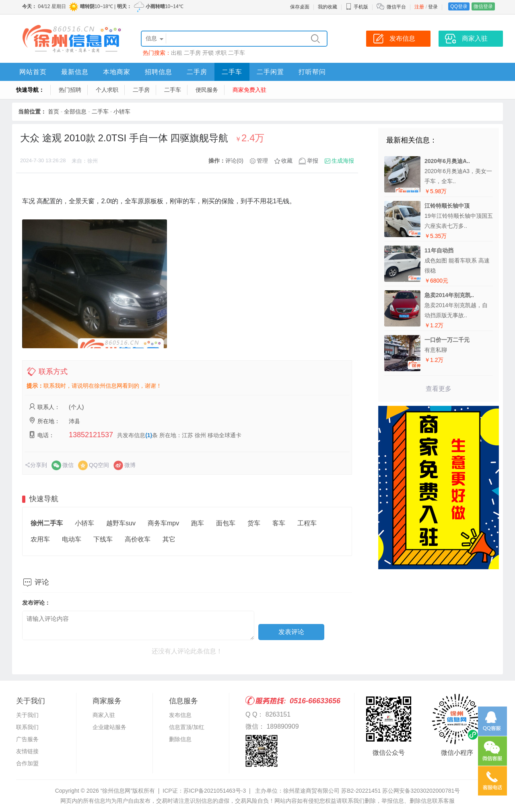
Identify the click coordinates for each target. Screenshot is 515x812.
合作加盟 (27, 763)
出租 (177, 53)
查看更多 (439, 389)
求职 (221, 53)
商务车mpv (163, 523)
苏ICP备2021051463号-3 (215, 791)
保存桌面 (300, 7)
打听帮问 (312, 72)
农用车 (40, 539)
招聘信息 (159, 72)
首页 (54, 112)
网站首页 (33, 72)
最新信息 (75, 72)
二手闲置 (270, 72)
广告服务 (27, 739)
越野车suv (121, 523)
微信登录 (483, 6)
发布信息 (180, 715)
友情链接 (27, 751)
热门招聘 (70, 90)
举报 (313, 161)
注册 (419, 7)
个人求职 (107, 90)
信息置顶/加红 (187, 727)
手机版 (357, 7)
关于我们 (27, 715)
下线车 (103, 539)
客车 (279, 523)
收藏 (287, 161)
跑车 (198, 523)
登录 (433, 7)
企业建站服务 (109, 727)
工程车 (307, 523)
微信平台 (396, 7)
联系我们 (27, 727)
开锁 (208, 53)
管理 (262, 161)
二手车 (237, 53)
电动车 (72, 539)
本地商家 (117, 72)
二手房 (192, 53)
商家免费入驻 (249, 90)
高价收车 (138, 539)
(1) (149, 435)
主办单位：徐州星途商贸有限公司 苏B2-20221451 (318, 791)
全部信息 (75, 112)
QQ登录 (459, 6)
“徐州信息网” (116, 791)
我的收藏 (328, 7)
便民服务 (207, 90)
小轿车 (122, 112)
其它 (169, 539)
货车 (254, 523)
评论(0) (234, 161)
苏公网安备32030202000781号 (421, 791)
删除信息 (180, 739)
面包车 (226, 523)
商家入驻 (104, 715)
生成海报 (343, 161)
